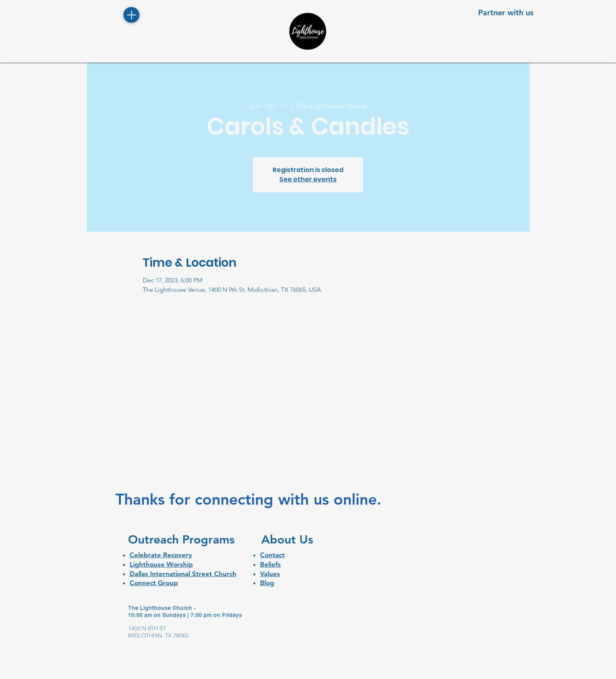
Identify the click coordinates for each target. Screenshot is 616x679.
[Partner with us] (506, 12)
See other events (308, 179)
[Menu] (131, 15)
